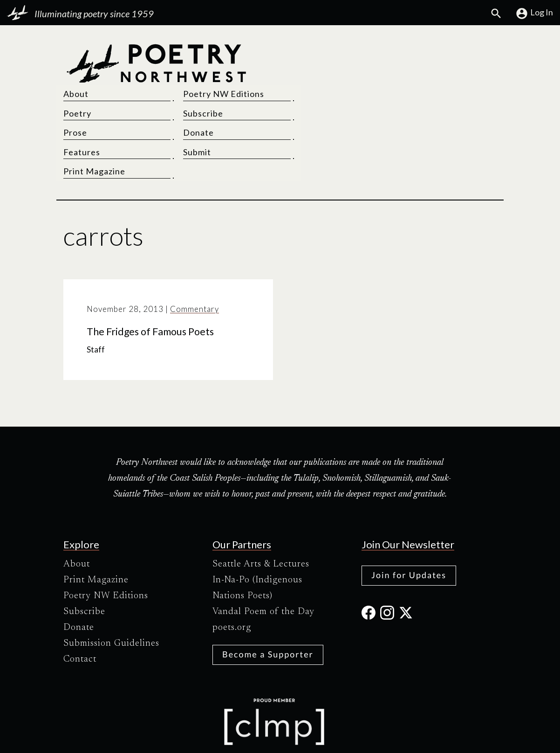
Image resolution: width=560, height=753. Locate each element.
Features (305, 111)
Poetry (301, 72)
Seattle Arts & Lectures (261, 522)
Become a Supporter (268, 612)
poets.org (232, 586)
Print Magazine (318, 130)
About (300, 52)
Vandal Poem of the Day (263, 570)
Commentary (195, 267)
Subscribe (417, 72)
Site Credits (359, 738)
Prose (299, 91)
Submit (410, 111)
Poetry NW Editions (437, 52)
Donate (412, 91)
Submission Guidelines (111, 601)
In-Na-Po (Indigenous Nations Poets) (257, 546)
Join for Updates (409, 533)
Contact (80, 617)
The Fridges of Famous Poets (150, 290)
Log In (534, 14)
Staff (96, 307)
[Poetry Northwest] (156, 91)
